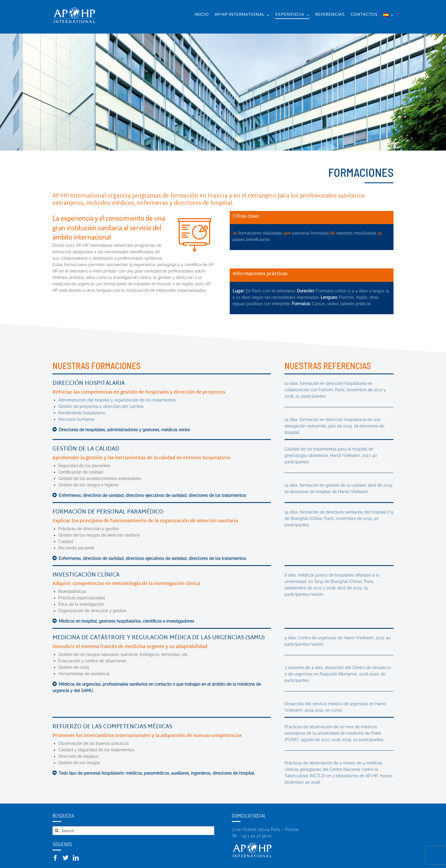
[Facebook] (55, 858)
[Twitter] (66, 858)
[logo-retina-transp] (74, 8)
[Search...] (133, 831)
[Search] (57, 831)
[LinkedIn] (76, 858)
